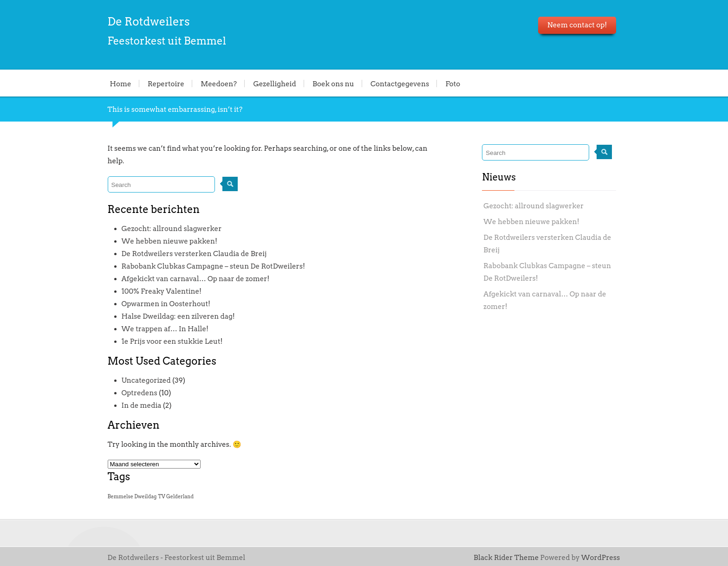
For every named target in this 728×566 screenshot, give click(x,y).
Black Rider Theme (506, 558)
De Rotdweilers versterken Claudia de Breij (194, 254)
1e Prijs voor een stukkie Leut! (172, 341)
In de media (142, 405)
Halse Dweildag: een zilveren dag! (178, 316)
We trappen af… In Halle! (165, 329)
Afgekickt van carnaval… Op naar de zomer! (196, 279)
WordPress (601, 558)
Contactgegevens (400, 84)
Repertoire (166, 84)
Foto (453, 84)
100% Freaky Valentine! (162, 291)
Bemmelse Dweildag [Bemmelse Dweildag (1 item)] (132, 497)
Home (121, 84)
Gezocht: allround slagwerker (172, 229)
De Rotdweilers (149, 22)
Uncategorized (146, 380)
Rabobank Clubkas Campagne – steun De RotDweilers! (213, 266)
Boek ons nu (333, 84)
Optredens (140, 393)
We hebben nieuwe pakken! (169, 241)
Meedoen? (219, 84)
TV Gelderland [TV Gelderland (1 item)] (176, 497)
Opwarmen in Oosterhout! (166, 304)
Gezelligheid (274, 84)
